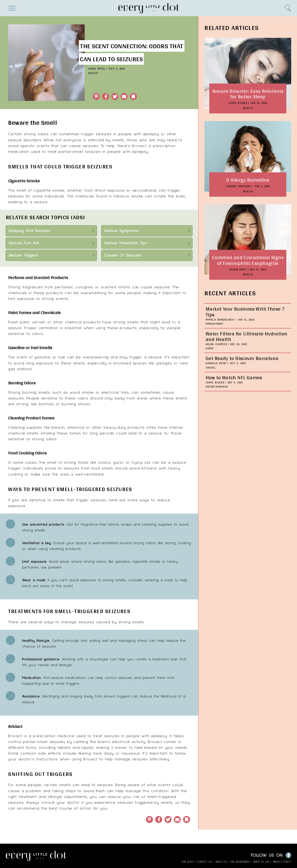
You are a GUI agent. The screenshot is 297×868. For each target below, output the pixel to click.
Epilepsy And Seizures (29, 231)
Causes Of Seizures (123, 255)
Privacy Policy (282, 862)
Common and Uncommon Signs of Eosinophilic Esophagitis (248, 260)
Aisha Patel (97, 69)
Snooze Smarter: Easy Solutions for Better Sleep (248, 94)
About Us (221, 862)
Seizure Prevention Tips (126, 243)
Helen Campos (216, 344)
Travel (211, 368)
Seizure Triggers (23, 255)
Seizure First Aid (24, 243)
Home (210, 349)
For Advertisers (240, 862)
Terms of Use (261, 862)
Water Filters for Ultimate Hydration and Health (246, 336)
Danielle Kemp (216, 363)
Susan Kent (238, 270)
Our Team (187, 862)
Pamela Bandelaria (220, 320)
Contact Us (204, 862)
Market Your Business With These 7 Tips (245, 312)
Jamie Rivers (238, 103)
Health (93, 73)
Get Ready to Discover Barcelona (242, 358)
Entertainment (217, 387)
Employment (215, 324)
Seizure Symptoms (121, 231)
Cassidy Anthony (239, 186)
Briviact (15, 736)
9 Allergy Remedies (248, 180)
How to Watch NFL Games (234, 377)
